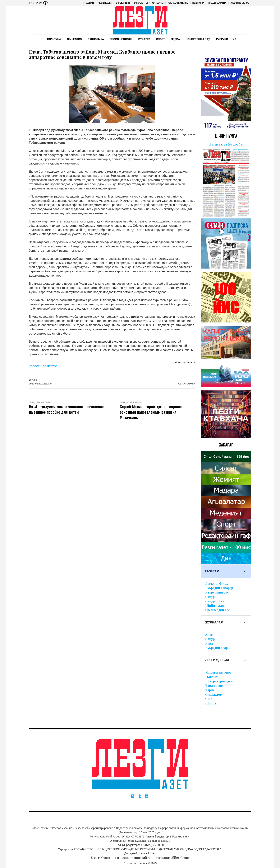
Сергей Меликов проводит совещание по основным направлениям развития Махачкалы (153, 412)
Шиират (212, 703)
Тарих (210, 690)
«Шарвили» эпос (218, 672)
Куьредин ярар (216, 648)
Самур (210, 597)
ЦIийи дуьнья (216, 606)
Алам (209, 634)
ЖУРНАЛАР (214, 622)
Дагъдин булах (217, 583)
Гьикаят (212, 677)
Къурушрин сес (217, 592)
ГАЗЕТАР (212, 571)
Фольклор (213, 694)
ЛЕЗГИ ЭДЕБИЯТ (218, 660)
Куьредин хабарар (219, 588)
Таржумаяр (214, 686)
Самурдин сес (216, 601)
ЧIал (209, 699)
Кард (209, 643)
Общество (50, 366)
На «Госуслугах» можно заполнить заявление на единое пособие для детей (66, 409)
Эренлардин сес (218, 610)
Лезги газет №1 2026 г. (226, 144)
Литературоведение (221, 681)
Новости (35, 366)
